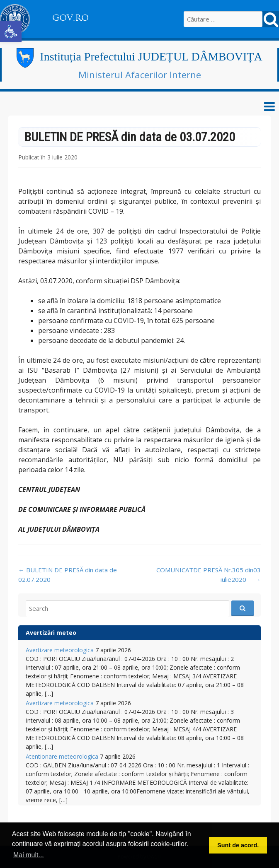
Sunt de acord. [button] (238, 845)
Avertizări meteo (51, 633)
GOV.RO (70, 18)
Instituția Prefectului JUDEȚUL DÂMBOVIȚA (151, 57)
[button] (11, 31)
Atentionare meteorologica (62, 756)
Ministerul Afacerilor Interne (140, 75)
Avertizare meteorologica (60, 650)
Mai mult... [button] (29, 855)
